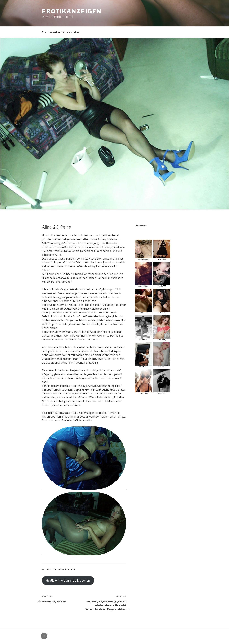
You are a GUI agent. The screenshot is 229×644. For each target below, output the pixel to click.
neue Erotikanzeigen (61, 569)
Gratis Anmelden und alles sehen (61, 32)
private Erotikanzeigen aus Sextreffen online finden (74, 239)
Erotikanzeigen (72, 11)
